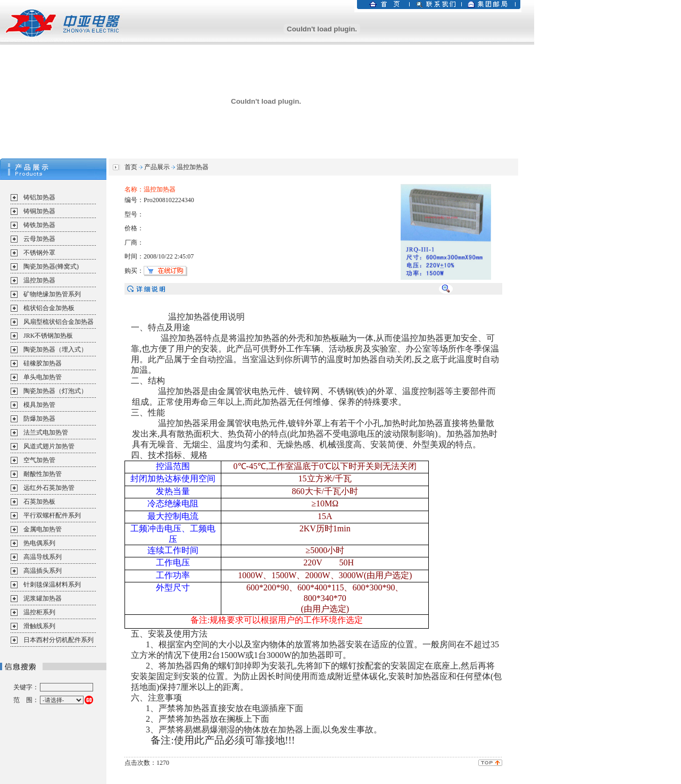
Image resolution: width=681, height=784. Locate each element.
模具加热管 (39, 405)
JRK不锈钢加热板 (48, 336)
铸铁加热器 (39, 225)
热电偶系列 (39, 543)
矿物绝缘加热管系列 (52, 294)
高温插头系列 (43, 571)
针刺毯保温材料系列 (52, 585)
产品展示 (157, 167)
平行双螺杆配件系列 (52, 515)
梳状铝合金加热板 (49, 308)
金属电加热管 (43, 529)
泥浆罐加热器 (43, 598)
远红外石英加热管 (49, 488)
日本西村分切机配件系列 (59, 640)
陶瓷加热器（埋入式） (55, 349)
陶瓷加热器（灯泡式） (55, 391)
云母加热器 (39, 239)
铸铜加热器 (39, 211)
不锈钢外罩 (39, 253)
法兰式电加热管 (46, 432)
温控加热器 (39, 280)
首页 (131, 167)
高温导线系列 (43, 557)
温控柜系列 (39, 612)
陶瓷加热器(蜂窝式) (51, 266)
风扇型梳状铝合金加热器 (59, 322)
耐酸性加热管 (43, 474)
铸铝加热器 (39, 197)
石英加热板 (39, 502)
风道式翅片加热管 (49, 446)
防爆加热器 (39, 419)
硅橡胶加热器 (43, 363)
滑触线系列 (39, 626)
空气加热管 (39, 460)
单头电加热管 (43, 377)
